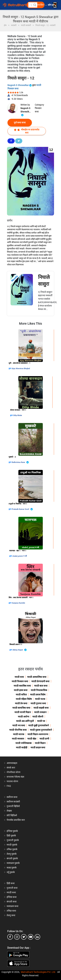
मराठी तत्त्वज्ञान (40, 712)
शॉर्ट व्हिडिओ (12, 815)
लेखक (9, 811)
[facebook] (10, 937)
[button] (35, 5)
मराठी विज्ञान (40, 743)
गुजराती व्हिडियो (13, 806)
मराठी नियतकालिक (39, 690)
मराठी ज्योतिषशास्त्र (24, 743)
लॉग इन (52, 5)
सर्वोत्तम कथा (12, 797)
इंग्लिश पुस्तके (12, 831)
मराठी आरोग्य (24, 717)
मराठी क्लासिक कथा (22, 686)
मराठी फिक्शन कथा (20, 681)
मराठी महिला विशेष (24, 699)
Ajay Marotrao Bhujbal (21, 369)
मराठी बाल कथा (41, 686)
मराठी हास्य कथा (21, 690)
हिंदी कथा (11, 883)
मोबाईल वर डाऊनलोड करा (27, 131)
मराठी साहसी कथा (41, 708)
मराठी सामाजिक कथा (21, 708)
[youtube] (31, 937)
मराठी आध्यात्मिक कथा (37, 677)
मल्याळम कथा (13, 906)
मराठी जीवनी (38, 717)
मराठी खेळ (32, 739)
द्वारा (10, 369)
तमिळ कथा (11, 911)
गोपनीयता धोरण (14, 772)
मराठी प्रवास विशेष (38, 695)
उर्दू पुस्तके (11, 872)
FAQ (9, 786)
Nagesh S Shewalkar (20, 85)
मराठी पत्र (41, 721)
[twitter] (24, 937)
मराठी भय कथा (19, 725)
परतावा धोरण (13, 781)
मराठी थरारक (19, 734)
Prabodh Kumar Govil (22, 509)
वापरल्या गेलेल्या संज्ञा (15, 777)
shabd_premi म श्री (20, 556)
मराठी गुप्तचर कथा (38, 703)
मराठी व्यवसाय (18, 739)
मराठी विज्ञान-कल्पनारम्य (38, 734)
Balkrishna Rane (20, 462)
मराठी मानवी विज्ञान (23, 712)
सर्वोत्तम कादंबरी (13, 802)
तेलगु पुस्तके (12, 854)
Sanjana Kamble (18, 603)
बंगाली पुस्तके (12, 858)
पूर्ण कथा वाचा (20, 123)
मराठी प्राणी (44, 739)
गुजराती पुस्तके (13, 840)
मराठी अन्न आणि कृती (25, 721)
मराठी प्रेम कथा (21, 703)
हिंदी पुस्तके (11, 836)
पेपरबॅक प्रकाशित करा (16, 820)
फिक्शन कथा (38, 110)
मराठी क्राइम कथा (38, 747)
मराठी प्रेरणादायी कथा (40, 681)
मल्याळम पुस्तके (13, 863)
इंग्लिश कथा (12, 897)
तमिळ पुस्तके (12, 849)
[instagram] (17, 937)
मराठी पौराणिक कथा (18, 730)
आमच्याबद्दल (12, 763)
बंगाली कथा (12, 902)
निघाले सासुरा (44, 281)
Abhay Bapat (20, 650)
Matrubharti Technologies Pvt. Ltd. (38, 972)
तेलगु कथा (11, 915)
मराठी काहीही (22, 747)
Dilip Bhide (18, 415)
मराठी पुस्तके (12, 845)
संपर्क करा (11, 768)
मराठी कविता (21, 695)
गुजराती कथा (12, 888)
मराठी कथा (19, 677)
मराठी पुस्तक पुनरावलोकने (41, 730)
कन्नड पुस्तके (12, 868)
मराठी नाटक (40, 699)
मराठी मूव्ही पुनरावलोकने (39, 725)
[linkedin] (37, 937)
